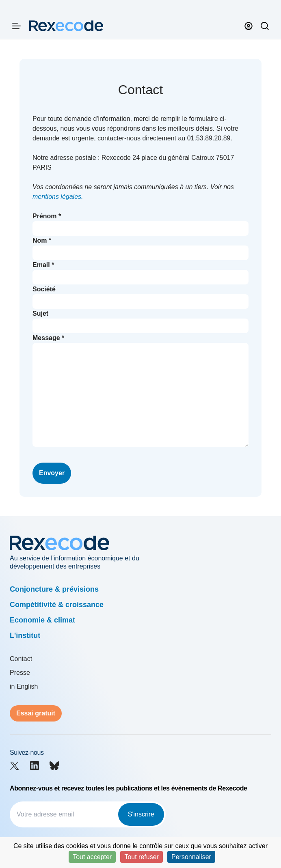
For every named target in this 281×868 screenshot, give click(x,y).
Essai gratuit (36, 713)
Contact (21, 659)
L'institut (25, 635)
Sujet (40, 313)
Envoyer (52, 473)
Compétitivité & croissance (57, 605)
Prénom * (47, 216)
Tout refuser (141, 857)
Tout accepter (92, 857)
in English (24, 686)
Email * (43, 265)
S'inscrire (141, 814)
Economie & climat (42, 620)
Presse (20, 673)
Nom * (42, 240)
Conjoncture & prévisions (54, 589)
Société (44, 289)
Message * (48, 338)
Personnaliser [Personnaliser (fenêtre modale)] (191, 857)
